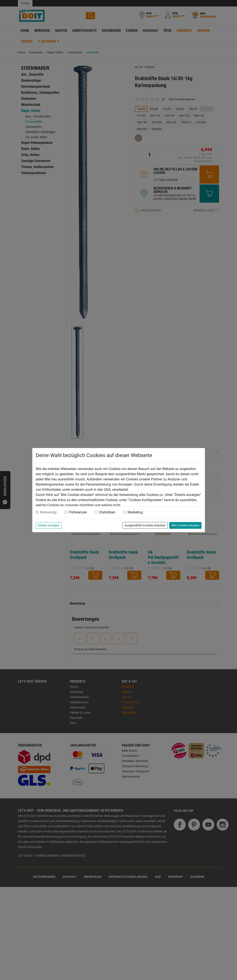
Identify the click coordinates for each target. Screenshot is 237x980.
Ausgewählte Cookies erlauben (145, 525)
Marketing (135, 512)
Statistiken (107, 512)
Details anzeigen (49, 525)
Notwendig (48, 512)
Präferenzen (78, 512)
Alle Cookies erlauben (185, 525)
